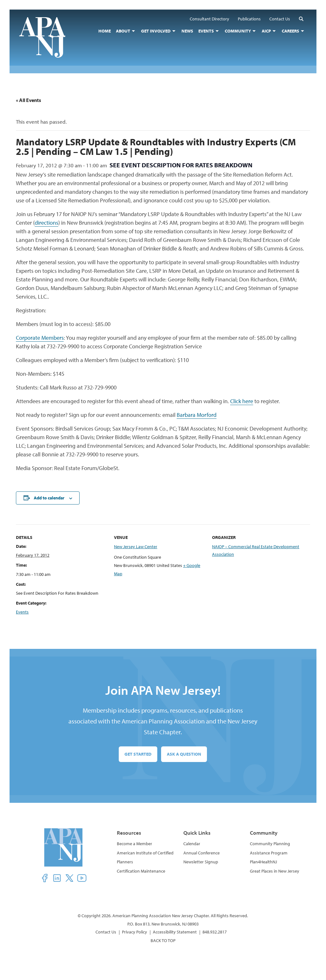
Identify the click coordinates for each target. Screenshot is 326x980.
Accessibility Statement (175, 932)
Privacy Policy (135, 932)
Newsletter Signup (201, 862)
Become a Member (135, 844)
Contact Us (106, 932)
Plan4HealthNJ (263, 862)
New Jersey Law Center (136, 547)
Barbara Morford (197, 415)
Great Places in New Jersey (275, 871)
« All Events (28, 100)
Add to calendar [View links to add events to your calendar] (49, 498)
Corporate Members (40, 338)
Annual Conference (202, 853)
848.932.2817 (215, 932)
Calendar (192, 844)
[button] (301, 19)
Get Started (138, 754)
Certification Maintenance (141, 871)
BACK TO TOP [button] (163, 940)
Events (22, 612)
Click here (242, 401)
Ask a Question (184, 754)
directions (46, 223)
